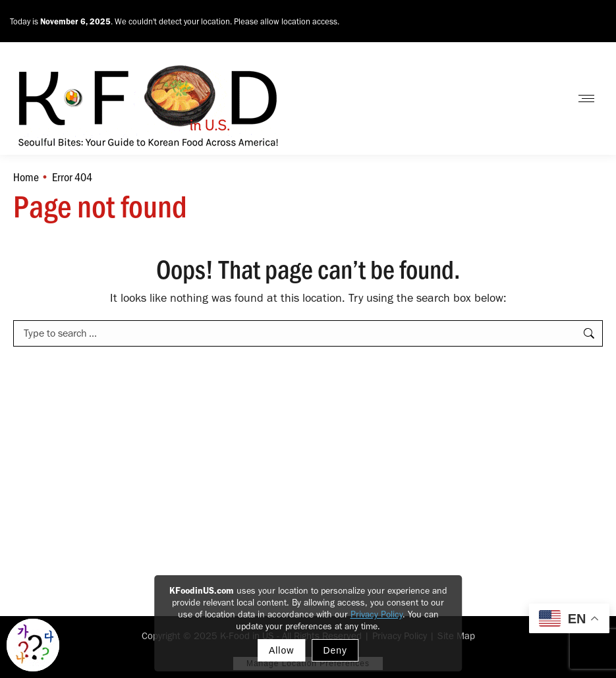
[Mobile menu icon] (586, 99)
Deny (335, 650)
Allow (281, 650)
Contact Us (526, 99)
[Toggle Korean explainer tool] (33, 645)
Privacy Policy (377, 614)
